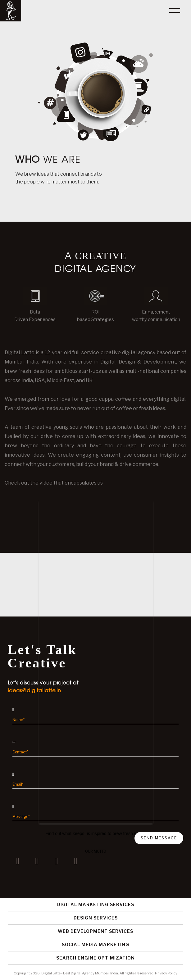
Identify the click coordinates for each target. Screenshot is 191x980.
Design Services (96, 918)
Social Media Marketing (95, 944)
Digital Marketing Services (96, 904)
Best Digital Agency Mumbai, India (91, 973)
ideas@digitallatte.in (34, 690)
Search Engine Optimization (95, 958)
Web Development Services (95, 931)
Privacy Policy (166, 973)
